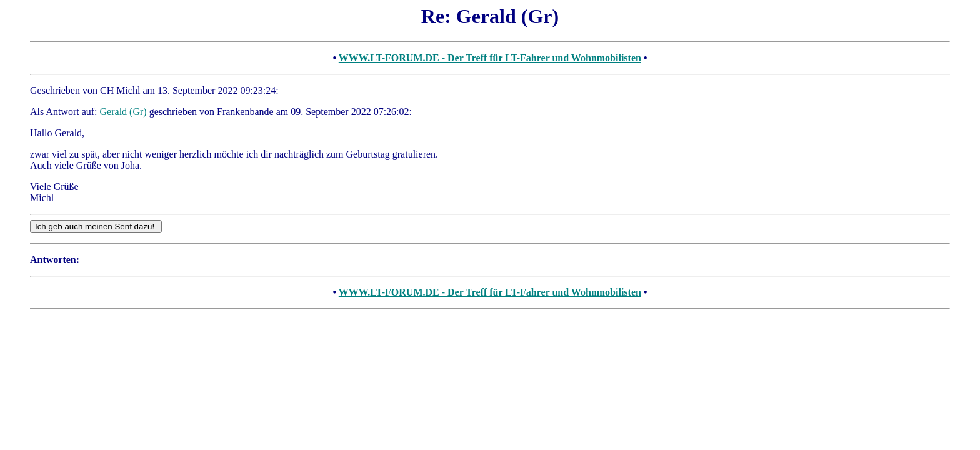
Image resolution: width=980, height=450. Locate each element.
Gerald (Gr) (123, 112)
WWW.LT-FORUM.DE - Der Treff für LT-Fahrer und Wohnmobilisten (490, 58)
